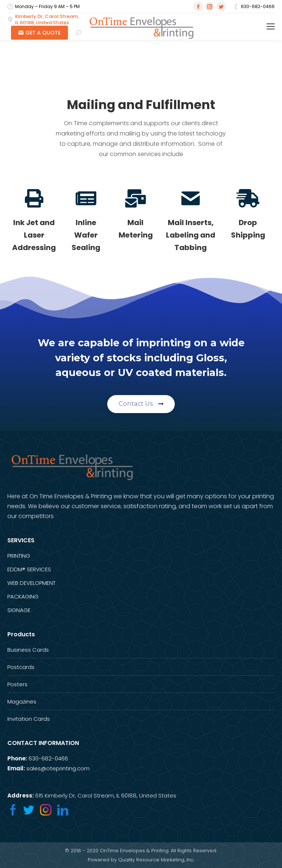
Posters (17, 684)
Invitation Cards (29, 719)
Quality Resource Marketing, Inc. (156, 860)
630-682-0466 (48, 758)
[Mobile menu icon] (271, 26)
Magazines (22, 701)
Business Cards (28, 650)
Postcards (21, 667)
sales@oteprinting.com (58, 768)
